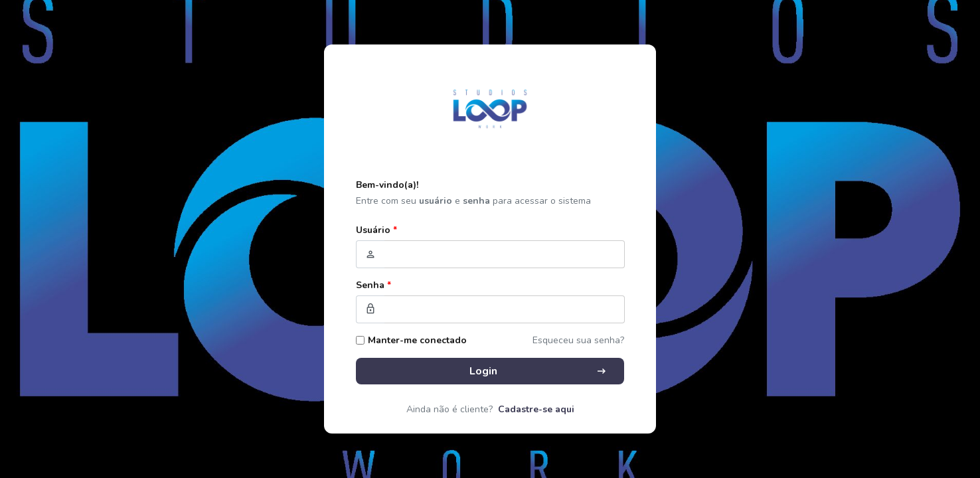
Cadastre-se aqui (536, 409)
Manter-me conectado (417, 340)
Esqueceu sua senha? (578, 340)
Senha (373, 285)
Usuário (376, 230)
